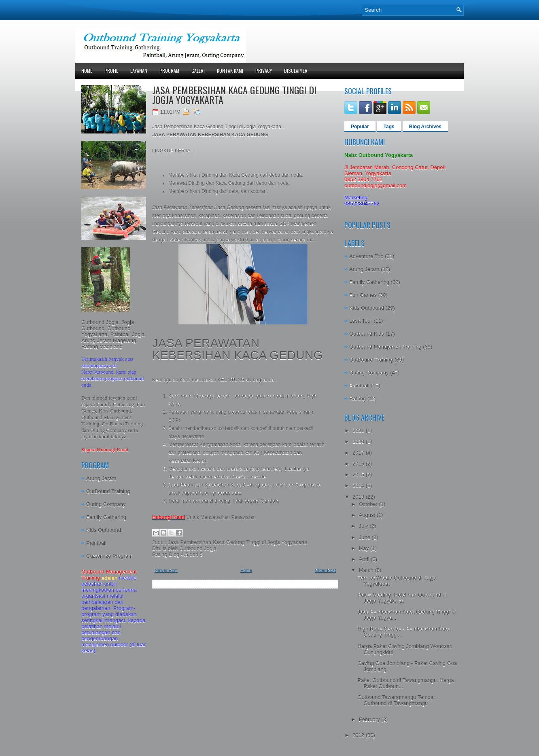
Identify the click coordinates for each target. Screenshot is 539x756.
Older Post (325, 570)
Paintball (96, 543)
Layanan (139, 71)
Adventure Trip (366, 256)
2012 (359, 735)
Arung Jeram (101, 478)
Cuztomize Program (109, 556)
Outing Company (106, 504)
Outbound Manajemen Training (385, 347)
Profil (111, 71)
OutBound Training (108, 491)
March (367, 570)
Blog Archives (425, 127)
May (365, 548)
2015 (359, 475)
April (365, 559)
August (368, 515)
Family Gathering (106, 517)
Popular (360, 127)
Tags (389, 127)
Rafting (358, 399)
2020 (359, 442)
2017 (359, 453)
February (370, 719)
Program (169, 71)
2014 (359, 486)
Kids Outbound (104, 530)
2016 (359, 464)
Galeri (198, 71)
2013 (359, 497)
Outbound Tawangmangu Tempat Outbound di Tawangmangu (396, 700)
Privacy (264, 71)
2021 (359, 431)
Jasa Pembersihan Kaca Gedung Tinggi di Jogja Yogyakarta (234, 95)
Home (87, 71)
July (364, 526)
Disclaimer (296, 71)
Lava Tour (361, 321)
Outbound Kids (367, 334)
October (369, 504)
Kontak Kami (230, 71)
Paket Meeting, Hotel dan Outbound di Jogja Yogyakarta (402, 598)
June (365, 537)
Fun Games (363, 295)
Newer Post (166, 570)
